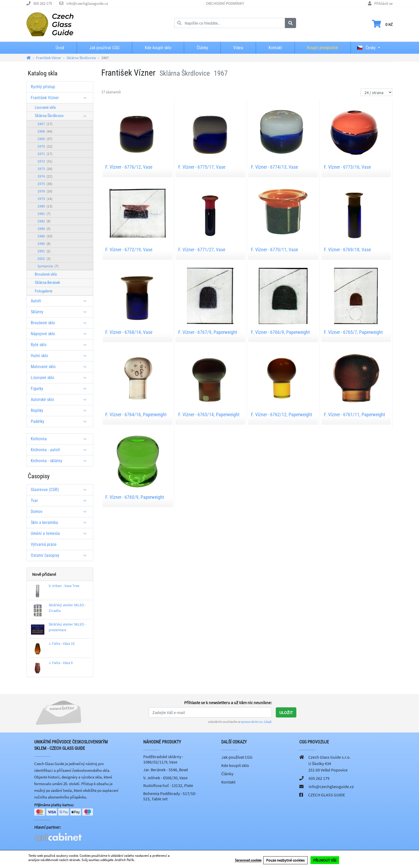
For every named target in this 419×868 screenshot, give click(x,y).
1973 (45, 169)
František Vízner (61, 98)
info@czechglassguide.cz (87, 3)
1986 (45, 236)
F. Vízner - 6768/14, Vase (129, 332)
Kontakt (275, 48)
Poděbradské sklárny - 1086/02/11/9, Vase (163, 759)
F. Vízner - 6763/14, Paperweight (209, 414)
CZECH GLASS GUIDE (327, 795)
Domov (61, 512)
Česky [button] (366, 48)
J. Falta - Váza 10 (62, 643)
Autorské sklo (61, 400)
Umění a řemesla (61, 533)
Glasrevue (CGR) (61, 490)
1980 (45, 206)
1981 (44, 214)
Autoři (61, 301)
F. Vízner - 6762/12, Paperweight (282, 414)
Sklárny (61, 312)
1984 (44, 229)
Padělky (61, 421)
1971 (45, 154)
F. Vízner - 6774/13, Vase (274, 167)
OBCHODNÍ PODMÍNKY (225, 3)
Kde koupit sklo (158, 48)
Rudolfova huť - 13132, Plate (168, 785)
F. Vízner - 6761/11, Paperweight (354, 414)
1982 (44, 221)
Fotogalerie (44, 291)
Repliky (61, 410)
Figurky (61, 389)
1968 (45, 131)
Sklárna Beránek (47, 283)
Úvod (60, 48)
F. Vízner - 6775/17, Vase (202, 167)
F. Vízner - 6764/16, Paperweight (136, 414)
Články (202, 48)
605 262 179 (43, 3)
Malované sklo (61, 367)
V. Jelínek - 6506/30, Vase (165, 778)
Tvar (61, 501)
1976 (45, 191)
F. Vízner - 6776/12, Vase (129, 167)
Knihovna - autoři (61, 450)
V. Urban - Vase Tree (64, 586)
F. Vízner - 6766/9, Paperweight (280, 332)
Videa (238, 48)
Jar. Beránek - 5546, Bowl (166, 770)
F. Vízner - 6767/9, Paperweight (208, 332)
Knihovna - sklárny (61, 461)
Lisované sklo (45, 107)
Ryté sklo (61, 345)
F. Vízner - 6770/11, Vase (274, 250)
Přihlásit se (383, 3)
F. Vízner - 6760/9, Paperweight (135, 497)
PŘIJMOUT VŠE (325, 860)
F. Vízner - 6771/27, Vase (202, 250)
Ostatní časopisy (61, 555)
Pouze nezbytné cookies (285, 860)
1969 (45, 139)
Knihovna (61, 439)
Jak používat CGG (104, 48)
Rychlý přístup (43, 87)
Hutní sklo (61, 356)
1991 (44, 251)
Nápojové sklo (61, 334)
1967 (45, 124)
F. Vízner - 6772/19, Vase (129, 250)
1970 (45, 146)
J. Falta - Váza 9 (61, 663)
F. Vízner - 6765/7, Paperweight (353, 332)
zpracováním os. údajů (256, 722)
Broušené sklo (46, 274)
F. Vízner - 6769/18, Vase (347, 250)
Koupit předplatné (323, 48)
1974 (45, 176)
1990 (44, 244)
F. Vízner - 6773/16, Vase (347, 167)
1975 (45, 184)
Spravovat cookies (248, 860)
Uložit (286, 712)
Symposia (48, 266)
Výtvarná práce (44, 544)
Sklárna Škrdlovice (63, 116)
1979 (45, 199)
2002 (44, 259)
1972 (45, 161)
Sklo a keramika (61, 522)
